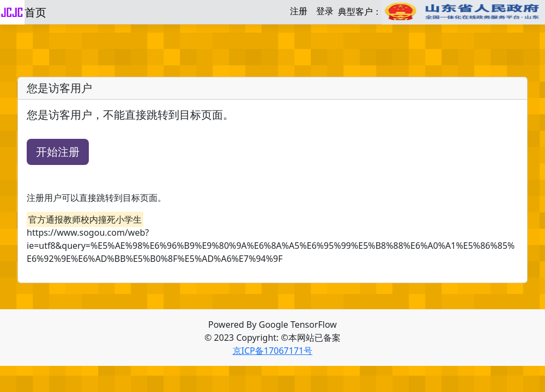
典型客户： (441, 12)
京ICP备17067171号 (272, 351)
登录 (325, 11)
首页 (35, 12)
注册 (299, 11)
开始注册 (58, 152)
